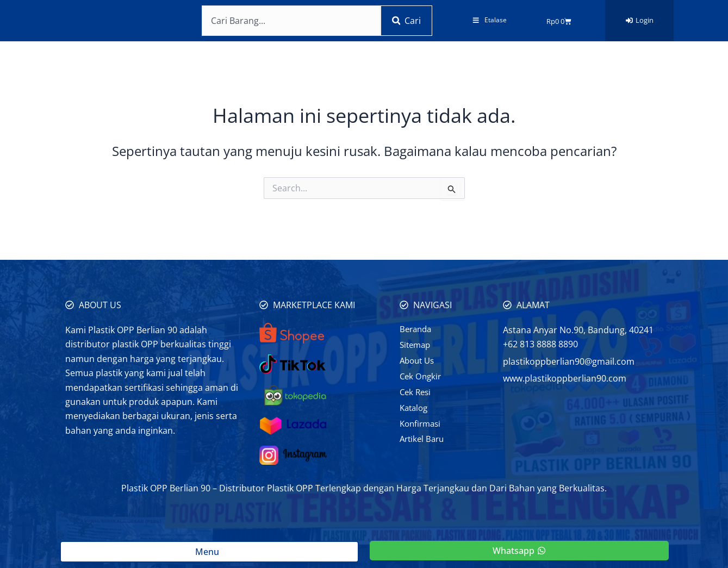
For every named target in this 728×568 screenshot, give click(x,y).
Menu (209, 552)
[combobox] (289, 21)
